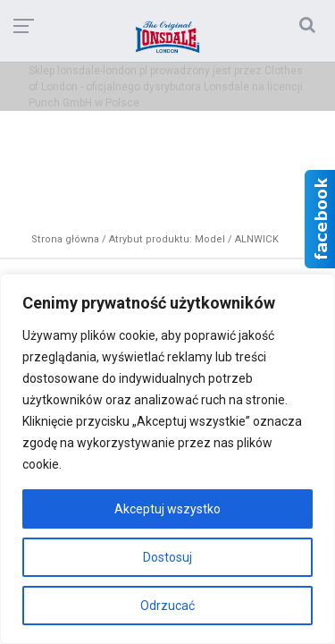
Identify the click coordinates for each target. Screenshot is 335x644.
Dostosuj (167, 557)
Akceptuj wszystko (167, 509)
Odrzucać (167, 606)
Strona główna (65, 239)
